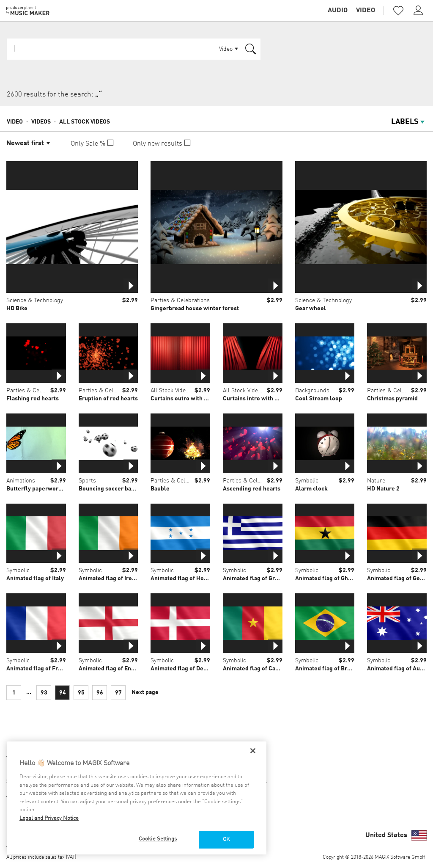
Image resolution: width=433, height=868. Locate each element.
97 (118, 693)
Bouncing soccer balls (108, 489)
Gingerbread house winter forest (195, 309)
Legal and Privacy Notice (49, 818)
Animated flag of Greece (255, 579)
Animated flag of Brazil (326, 669)
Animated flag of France (38, 669)
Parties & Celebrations (180, 300)
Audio (338, 11)
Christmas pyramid (392, 399)
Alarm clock (311, 489)
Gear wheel (311, 309)
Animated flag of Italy (35, 579)
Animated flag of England (112, 669)
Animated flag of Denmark (186, 669)
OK (226, 839)
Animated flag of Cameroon (260, 669)
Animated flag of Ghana (326, 579)
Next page (145, 692)
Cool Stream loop (319, 399)
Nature (376, 481)
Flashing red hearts (33, 399)
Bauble (160, 489)
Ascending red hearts (252, 489)
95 (81, 693)
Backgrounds (312, 391)
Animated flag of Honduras (186, 579)
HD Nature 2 (383, 489)
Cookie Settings (158, 839)
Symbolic (307, 481)
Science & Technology (35, 300)
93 (44, 693)
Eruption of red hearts (108, 399)
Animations (21, 481)
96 (100, 693)
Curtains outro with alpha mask (192, 399)
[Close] (253, 751)
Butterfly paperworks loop (42, 489)
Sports (87, 481)
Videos (41, 122)
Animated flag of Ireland (111, 579)
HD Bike (17, 309)
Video (366, 11)
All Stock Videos (85, 122)
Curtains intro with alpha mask (264, 399)
